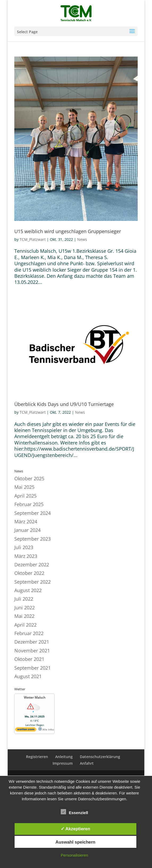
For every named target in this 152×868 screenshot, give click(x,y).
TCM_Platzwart (33, 239)
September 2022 (32, 582)
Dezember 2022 (32, 565)
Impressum (63, 763)
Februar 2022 (29, 633)
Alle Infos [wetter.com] (46, 729)
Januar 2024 (27, 530)
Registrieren (37, 757)
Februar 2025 (29, 504)
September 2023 (32, 539)
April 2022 (25, 625)
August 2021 (28, 676)
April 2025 (25, 496)
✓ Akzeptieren (76, 829)
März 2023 (26, 556)
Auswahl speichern (75, 842)
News (82, 239)
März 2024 (26, 521)
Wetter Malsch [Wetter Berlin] (35, 697)
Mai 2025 (24, 487)
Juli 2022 (24, 599)
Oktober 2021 (29, 659)
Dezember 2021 (32, 642)
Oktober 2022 (29, 573)
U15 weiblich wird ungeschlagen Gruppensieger (68, 231)
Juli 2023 (24, 547)
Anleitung (64, 757)
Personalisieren (74, 855)
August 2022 (28, 590)
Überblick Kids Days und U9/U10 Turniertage (64, 404)
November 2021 (32, 651)
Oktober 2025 (29, 478)
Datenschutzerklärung (100, 757)
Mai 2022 (24, 616)
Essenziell (74, 812)
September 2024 (32, 513)
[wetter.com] (26, 730)
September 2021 (32, 668)
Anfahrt (87, 763)
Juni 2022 (25, 608)
